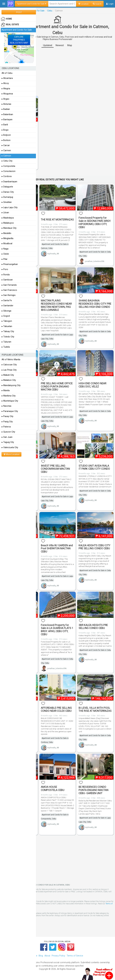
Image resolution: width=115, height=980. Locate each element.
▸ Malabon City (9, 380)
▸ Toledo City (8, 337)
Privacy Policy (58, 956)
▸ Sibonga (6, 311)
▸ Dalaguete (7, 187)
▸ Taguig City (8, 442)
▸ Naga (5, 249)
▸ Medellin (6, 233)
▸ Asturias (6, 104)
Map (70, 45)
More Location (11, 454)
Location (83, 4)
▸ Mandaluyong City (11, 385)
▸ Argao (5, 99)
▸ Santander (7, 306)
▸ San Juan (7, 437)
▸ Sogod (6, 316)
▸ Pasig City (7, 422)
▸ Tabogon (7, 321)
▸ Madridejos (8, 218)
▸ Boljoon (6, 135)
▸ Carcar (6, 145)
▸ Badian (6, 109)
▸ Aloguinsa (7, 94)
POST (19, 12)
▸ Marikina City (9, 396)
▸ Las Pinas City (9, 370)
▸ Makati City (8, 375)
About (47, 956)
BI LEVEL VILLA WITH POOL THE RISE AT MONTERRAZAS (95, 709)
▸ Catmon (6, 156)
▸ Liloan (5, 213)
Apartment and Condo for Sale (17, 30)
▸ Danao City (8, 192)
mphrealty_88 (53, 254)
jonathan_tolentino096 (95, 261)
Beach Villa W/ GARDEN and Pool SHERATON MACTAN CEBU (57, 549)
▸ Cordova (7, 176)
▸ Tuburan (6, 342)
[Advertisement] (57, 72)
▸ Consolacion (9, 171)
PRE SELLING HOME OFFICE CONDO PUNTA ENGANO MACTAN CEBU (57, 387)
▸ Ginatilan (7, 202)
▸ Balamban (7, 114)
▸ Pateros (6, 427)
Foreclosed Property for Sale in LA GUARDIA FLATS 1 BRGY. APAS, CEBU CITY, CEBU (57, 630)
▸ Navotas (7, 406)
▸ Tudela (6, 347)
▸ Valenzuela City (10, 447)
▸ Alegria (6, 89)
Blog (41, 956)
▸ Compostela (8, 166)
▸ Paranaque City (10, 411)
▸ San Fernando (9, 285)
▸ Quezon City (8, 432)
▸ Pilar (5, 259)
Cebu (50, 11)
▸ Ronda (6, 275)
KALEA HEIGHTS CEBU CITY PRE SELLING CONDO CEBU (94, 547)
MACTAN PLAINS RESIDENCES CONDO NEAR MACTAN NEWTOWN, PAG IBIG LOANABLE (56, 305)
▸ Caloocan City (9, 365)
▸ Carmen (6, 151)
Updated (48, 45)
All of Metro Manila (11, 360)
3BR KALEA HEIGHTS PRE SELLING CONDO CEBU (93, 627)
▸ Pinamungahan (10, 264)
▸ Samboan (7, 280)
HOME (6, 19)
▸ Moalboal (7, 244)
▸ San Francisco (9, 290)
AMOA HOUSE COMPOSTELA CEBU (53, 788)
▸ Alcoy (5, 83)
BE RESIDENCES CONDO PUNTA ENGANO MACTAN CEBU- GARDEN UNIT (94, 790)
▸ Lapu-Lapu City (10, 207)
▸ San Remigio (9, 295)
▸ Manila (6, 391)
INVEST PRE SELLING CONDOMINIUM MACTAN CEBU (55, 469)
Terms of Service (75, 956)
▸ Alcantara (7, 78)
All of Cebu (7, 73)
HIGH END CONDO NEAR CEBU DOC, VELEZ (92, 385)
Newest (60, 45)
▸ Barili (5, 125)
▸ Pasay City (7, 416)
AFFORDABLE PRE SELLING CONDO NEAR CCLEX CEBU (56, 709)
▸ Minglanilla (7, 238)
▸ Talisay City (8, 331)
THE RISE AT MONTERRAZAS (57, 220)
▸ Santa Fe (7, 300)
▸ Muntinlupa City (10, 401)
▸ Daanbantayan (9, 182)
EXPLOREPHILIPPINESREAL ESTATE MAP (19, 40)
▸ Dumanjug (7, 197)
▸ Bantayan (7, 120)
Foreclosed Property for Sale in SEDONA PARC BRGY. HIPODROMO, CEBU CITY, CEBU (95, 222)
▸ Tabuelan (7, 326)
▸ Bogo (5, 130)
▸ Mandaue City (9, 228)
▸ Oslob (5, 254)
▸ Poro (5, 269)
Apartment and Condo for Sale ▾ (32, 4)
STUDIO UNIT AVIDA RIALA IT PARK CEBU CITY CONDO (94, 467)
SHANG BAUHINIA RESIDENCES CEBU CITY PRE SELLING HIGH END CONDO (95, 304)
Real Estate (10, 25)
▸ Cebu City (7, 161)
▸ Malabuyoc (8, 223)
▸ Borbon (6, 140)
